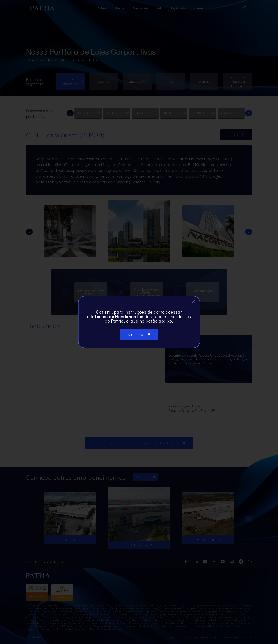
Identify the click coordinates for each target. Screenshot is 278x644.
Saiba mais (139, 334)
